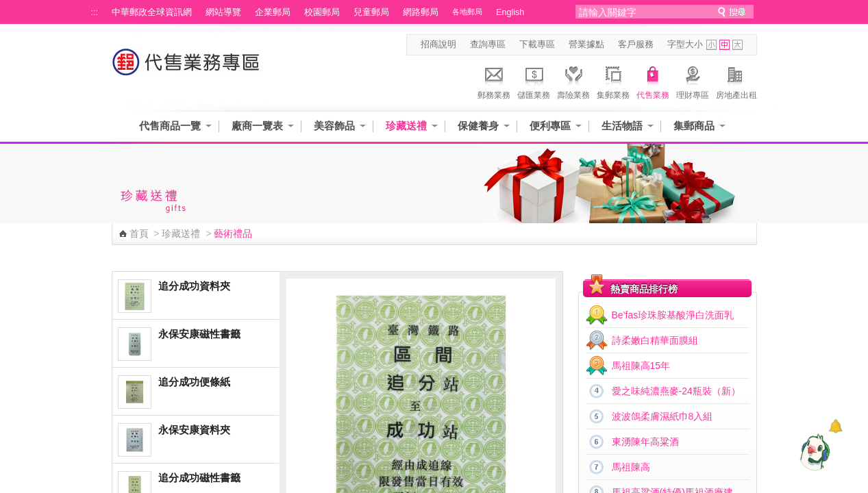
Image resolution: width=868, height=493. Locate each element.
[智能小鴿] (813, 452)
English (510, 12)
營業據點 (586, 45)
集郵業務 (613, 81)
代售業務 (653, 81)
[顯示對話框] (835, 426)
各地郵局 (467, 12)
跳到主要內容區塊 (7, 7)
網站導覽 (223, 12)
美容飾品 (334, 126)
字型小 (711, 45)
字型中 (724, 45)
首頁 (139, 233)
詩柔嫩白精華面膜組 (655, 340)
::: (95, 12)
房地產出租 (736, 81)
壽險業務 (573, 81)
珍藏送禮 (406, 126)
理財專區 (693, 81)
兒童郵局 (371, 12)
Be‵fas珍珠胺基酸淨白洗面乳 (673, 315)
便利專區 (550, 126)
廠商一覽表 (257, 126)
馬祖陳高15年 (641, 366)
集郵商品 (694, 126)
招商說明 (438, 45)
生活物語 (622, 126)
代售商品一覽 (170, 126)
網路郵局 (421, 12)
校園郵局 (322, 12)
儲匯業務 (534, 81)
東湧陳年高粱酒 (645, 442)
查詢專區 (488, 45)
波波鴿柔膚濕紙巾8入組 (662, 416)
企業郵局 (273, 12)
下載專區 (537, 45)
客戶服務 (636, 45)
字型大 (737, 45)
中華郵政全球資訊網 (152, 12)
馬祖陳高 (631, 467)
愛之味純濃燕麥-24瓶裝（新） (676, 391)
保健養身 (478, 126)
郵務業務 (494, 81)
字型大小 (685, 45)
